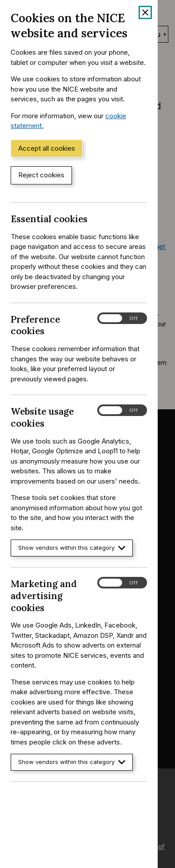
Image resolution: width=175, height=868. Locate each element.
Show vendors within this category (72, 548)
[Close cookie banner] (145, 12)
